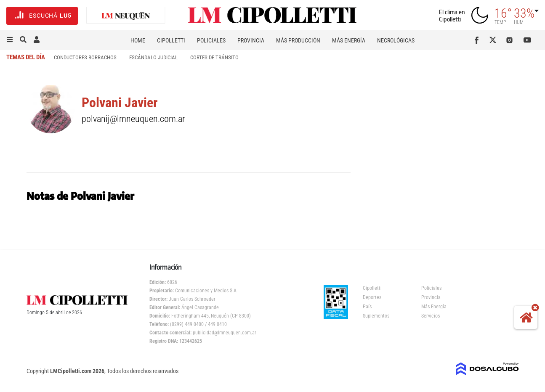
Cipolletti (171, 40)
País (367, 307)
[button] (10, 40)
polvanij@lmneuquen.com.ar (133, 119)
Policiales (211, 40)
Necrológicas (396, 40)
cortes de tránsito (214, 57)
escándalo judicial (153, 57)
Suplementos (376, 316)
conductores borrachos (85, 57)
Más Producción (298, 40)
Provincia (251, 40)
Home (138, 40)
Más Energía (349, 40)
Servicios (431, 316)
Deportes (372, 297)
